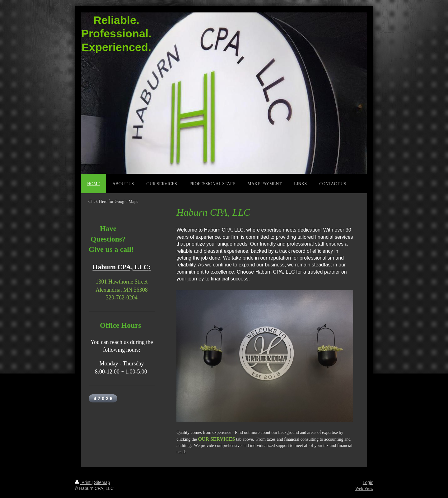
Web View (364, 489)
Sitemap (102, 482)
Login (368, 482)
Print (83, 482)
